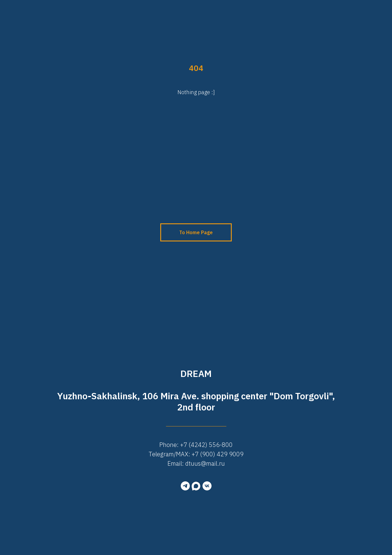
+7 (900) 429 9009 (218, 454)
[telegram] (185, 486)
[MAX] (196, 486)
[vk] (207, 486)
